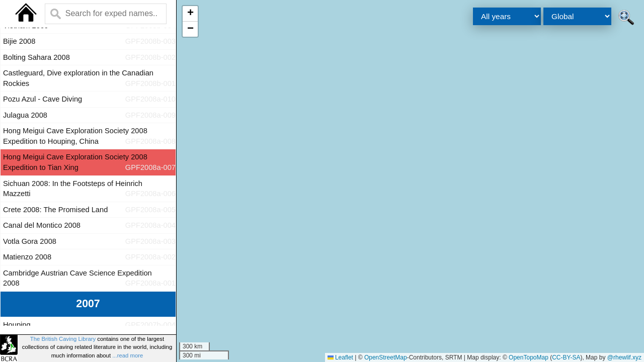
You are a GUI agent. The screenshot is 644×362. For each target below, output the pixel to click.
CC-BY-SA (566, 357)
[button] (190, 14)
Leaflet (340, 357)
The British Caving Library (63, 339)
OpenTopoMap (529, 357)
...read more (128, 355)
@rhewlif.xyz (624, 357)
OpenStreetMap (386, 357)
